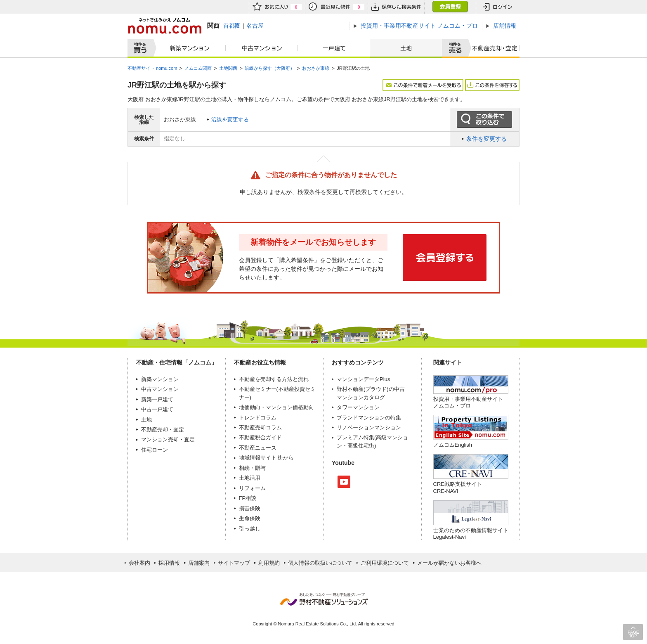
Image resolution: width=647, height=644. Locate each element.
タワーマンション (358, 407)
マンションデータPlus (363, 379)
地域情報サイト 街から (267, 458)
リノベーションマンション (369, 427)
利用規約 (269, 563)
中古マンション (262, 48)
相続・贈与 (252, 468)
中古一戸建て (157, 409)
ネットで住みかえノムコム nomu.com (164, 26)
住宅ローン (155, 450)
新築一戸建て (157, 399)
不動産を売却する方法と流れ (274, 379)
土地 (406, 48)
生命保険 (250, 518)
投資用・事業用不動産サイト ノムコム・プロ (468, 402)
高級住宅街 (361, 446)
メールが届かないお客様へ (449, 563)
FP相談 (248, 498)
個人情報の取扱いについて (320, 563)
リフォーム (252, 488)
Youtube (344, 482)
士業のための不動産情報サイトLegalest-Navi (471, 534)
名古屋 (255, 26)
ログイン (498, 7)
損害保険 (250, 508)
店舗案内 (199, 563)
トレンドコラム (258, 418)
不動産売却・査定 (163, 430)
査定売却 (492, 48)
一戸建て (334, 48)
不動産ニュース (258, 448)
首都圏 (232, 26)
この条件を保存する (492, 85)
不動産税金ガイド (260, 437)
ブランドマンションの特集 (369, 418)
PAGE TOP (633, 632)
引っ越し (250, 529)
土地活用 (250, 478)
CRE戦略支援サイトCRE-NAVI (458, 487)
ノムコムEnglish (453, 445)
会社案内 (139, 563)
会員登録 (450, 7)
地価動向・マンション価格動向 (276, 407)
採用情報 (169, 563)
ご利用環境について (385, 563)
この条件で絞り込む (484, 120)
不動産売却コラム (260, 427)
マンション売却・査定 (168, 439)
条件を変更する (486, 139)
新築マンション (188, 48)
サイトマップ (234, 563)
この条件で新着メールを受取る (423, 85)
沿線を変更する (230, 120)
